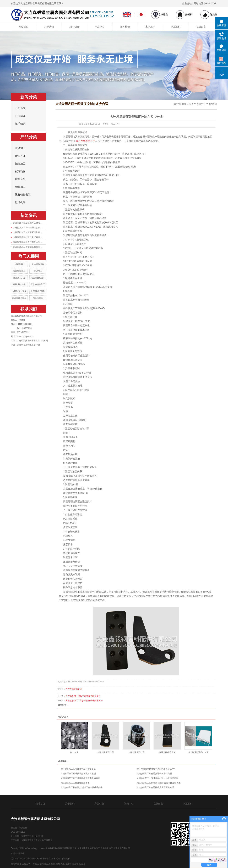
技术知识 (20, 124)
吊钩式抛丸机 (19, 284)
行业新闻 (20, 116)
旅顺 (58, 864)
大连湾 (75, 864)
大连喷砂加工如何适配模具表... (27, 232)
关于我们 (49, 27)
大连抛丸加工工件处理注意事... (27, 228)
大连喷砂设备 (38, 264)
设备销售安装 (23, 195)
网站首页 (24, 27)
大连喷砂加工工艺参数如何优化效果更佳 (84, 701)
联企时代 (66, 859)
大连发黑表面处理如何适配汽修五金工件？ (156, 769)
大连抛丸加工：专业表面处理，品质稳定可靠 (157, 778)
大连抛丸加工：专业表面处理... (27, 247)
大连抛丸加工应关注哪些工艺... (27, 242)
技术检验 (125, 27)
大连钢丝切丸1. (38, 278)
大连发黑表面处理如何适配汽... (27, 223)
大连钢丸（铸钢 (19, 291)
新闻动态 (74, 27)
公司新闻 (20, 108)
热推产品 (15, 864)
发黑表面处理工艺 (167, 752)
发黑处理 (20, 156)
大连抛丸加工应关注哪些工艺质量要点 (78, 769)
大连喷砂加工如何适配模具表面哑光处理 (155, 787)
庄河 (53, 864)
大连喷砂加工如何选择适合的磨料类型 (154, 774)
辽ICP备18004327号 (20, 859)
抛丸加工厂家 (19, 278)
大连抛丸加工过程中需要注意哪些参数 (83, 696)
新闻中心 (201, 104)
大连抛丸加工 (107, 848)
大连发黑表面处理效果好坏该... (27, 237)
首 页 (191, 104)
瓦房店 (82, 864)
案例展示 (150, 27)
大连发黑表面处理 (74, 689)
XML (215, 3)
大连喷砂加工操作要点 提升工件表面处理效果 (82, 787)
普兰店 (47, 864)
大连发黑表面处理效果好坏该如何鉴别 (78, 774)
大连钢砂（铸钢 (38, 291)
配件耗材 (20, 171)
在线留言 (201, 27)
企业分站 (187, 3)
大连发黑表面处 (19, 298)
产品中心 (100, 27)
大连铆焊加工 (19, 271)
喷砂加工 (20, 148)
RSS (208, 3)
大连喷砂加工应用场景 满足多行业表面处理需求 (159, 783)
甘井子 (68, 864)
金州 (42, 864)
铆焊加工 (20, 187)
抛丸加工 (20, 164)
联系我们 (176, 27)
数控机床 (20, 202)
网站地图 (199, 3)
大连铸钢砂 (19, 264)
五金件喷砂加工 (38, 284)
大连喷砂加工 (94, 848)
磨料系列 (20, 179)
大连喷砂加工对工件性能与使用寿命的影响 (80, 778)
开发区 (36, 864)
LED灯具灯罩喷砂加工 (198, 752)
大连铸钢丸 (38, 298)
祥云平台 (46, 859)
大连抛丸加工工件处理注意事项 (75, 783)
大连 (63, 864)
